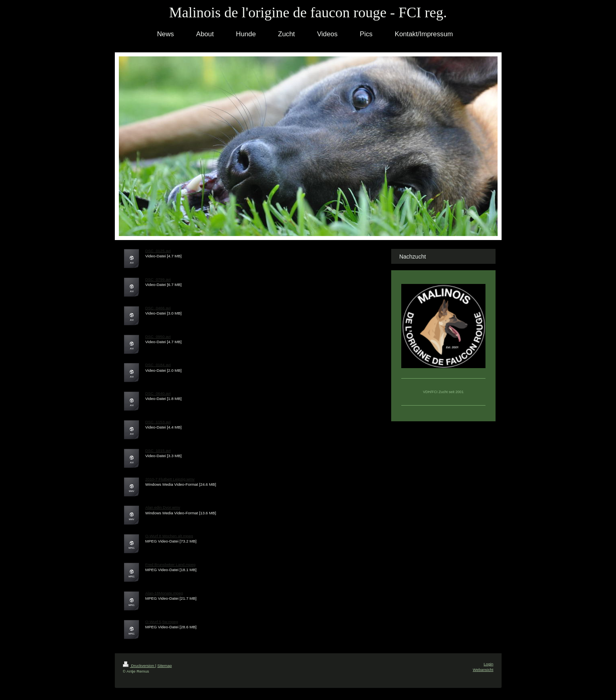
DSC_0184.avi (158, 365)
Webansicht (483, 670)
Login (489, 664)
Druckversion (139, 666)
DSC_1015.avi (158, 450)
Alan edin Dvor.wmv (163, 507)
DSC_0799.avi (158, 279)
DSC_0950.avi (158, 337)
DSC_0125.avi (158, 251)
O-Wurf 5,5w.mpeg (162, 622)
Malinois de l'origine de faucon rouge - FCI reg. (308, 12)
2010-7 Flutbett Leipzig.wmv (170, 479)
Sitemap (164, 666)
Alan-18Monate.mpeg (164, 593)
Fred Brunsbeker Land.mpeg (171, 564)
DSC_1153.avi (158, 422)
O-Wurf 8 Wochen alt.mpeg (169, 536)
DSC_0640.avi (158, 393)
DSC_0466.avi (158, 308)
